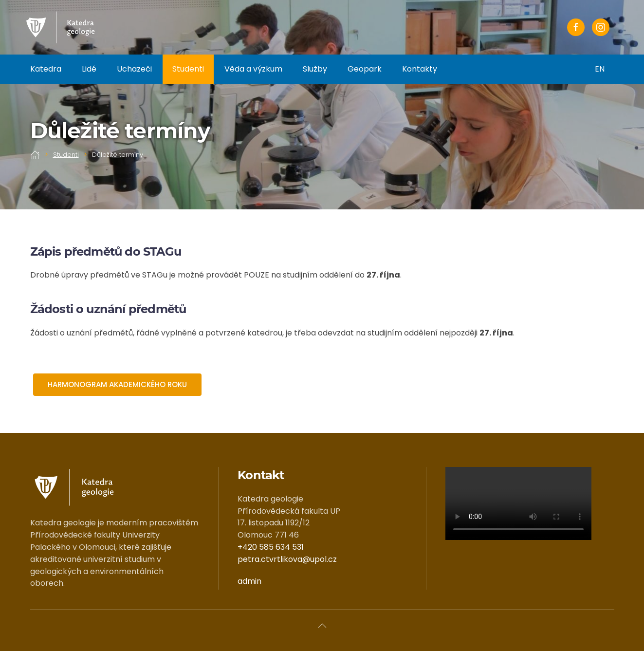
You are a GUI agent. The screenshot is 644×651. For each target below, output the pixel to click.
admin (249, 581)
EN (600, 69)
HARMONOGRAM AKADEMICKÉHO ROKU (117, 384)
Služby (315, 69)
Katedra (46, 69)
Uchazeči (134, 69)
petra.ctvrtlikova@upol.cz (287, 559)
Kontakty (420, 69)
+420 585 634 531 (271, 547)
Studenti (188, 69)
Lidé (89, 69)
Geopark (365, 69)
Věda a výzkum (253, 69)
